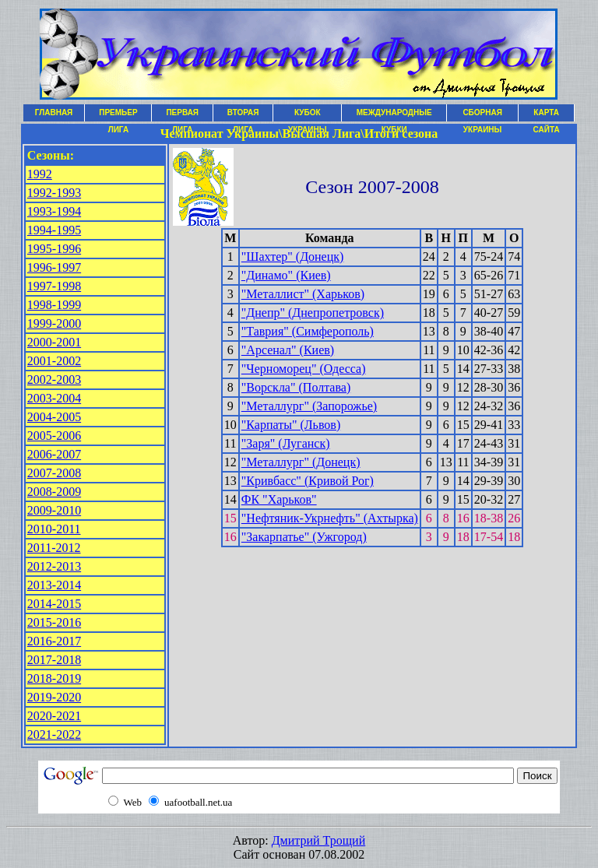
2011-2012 (54, 548)
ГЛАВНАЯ (54, 112)
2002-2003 (54, 380)
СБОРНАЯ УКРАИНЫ (482, 115)
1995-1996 (54, 249)
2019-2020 (54, 697)
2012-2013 (54, 566)
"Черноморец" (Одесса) (304, 369)
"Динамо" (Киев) (286, 275)
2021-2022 (54, 734)
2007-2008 (54, 473)
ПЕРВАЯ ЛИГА (182, 115)
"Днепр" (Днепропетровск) (313, 313)
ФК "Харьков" (279, 499)
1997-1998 (54, 286)
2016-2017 (54, 641)
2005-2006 (54, 436)
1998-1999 (54, 305)
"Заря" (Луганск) (286, 443)
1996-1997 (54, 267)
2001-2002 (54, 361)
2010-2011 (54, 529)
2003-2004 (54, 398)
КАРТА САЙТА (547, 115)
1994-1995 (54, 230)
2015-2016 (54, 622)
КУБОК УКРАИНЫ (308, 115)
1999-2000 (54, 323)
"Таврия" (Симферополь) (308, 331)
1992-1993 (54, 193)
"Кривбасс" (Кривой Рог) (308, 481)
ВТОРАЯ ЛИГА (243, 115)
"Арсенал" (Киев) (288, 350)
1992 (40, 174)
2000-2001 (54, 342)
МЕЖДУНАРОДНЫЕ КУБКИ (394, 115)
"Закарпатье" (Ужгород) (304, 537)
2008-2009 (54, 492)
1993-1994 (54, 211)
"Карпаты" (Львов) (291, 425)
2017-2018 (54, 660)
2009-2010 (54, 510)
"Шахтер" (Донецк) (293, 257)
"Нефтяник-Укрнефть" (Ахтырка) (330, 518)
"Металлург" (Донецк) (301, 462)
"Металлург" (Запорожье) (309, 406)
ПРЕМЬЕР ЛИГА (118, 115)
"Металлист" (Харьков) (303, 294)
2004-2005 (54, 417)
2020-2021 (54, 716)
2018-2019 (54, 678)
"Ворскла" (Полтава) (296, 387)
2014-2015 (54, 604)
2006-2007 (54, 454)
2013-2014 (54, 585)
